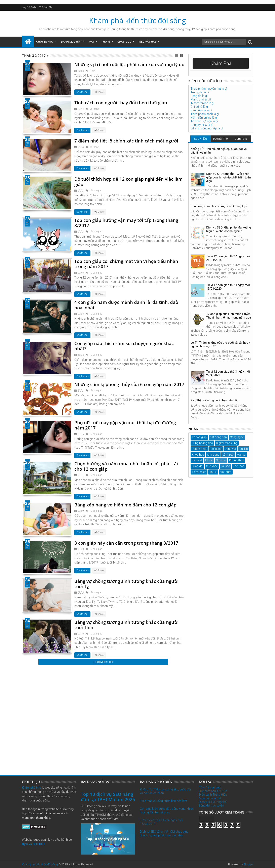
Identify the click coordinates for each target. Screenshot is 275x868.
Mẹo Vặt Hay (147, 42)
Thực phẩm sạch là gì (205, 114)
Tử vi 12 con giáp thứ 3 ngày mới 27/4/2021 (228, 373)
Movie (209, 460)
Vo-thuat (226, 472)
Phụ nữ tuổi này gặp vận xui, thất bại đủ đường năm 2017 (125, 425)
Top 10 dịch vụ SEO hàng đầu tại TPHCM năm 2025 (108, 797)
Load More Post (103, 662)
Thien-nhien (199, 472)
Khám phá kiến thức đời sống (138, 20)
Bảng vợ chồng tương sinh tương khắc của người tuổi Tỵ (126, 584)
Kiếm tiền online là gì (204, 118)
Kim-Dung (213, 455)
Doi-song (94, 109)
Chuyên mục (45, 42)
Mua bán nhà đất (210, 798)
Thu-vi (93, 71)
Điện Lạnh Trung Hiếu (213, 795)
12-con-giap (96, 191)
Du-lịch (244, 449)
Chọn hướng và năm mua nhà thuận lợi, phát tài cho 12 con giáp (126, 466)
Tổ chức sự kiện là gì (204, 121)
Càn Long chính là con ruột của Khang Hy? (219, 206)
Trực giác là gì (200, 92)
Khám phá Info (32, 788)
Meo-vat (197, 460)
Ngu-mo (221, 460)
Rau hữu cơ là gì (201, 110)
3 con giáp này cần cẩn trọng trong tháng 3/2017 (126, 543)
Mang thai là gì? (201, 99)
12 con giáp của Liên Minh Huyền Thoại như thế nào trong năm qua (229, 316)
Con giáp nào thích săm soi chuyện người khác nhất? (124, 346)
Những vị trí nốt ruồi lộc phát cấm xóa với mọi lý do (129, 64)
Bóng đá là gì (199, 96)
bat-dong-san (218, 437)
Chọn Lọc (124, 42)
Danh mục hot (71, 42)
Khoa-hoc (198, 455)
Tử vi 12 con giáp (210, 787)
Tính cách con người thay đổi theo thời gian (121, 102)
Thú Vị (106, 42)
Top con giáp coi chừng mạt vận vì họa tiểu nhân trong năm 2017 (126, 264)
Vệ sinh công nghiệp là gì (207, 128)
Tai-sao (225, 466)
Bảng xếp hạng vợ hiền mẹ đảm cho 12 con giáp (125, 505)
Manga (241, 455)
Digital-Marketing (227, 443)
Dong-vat (230, 449)
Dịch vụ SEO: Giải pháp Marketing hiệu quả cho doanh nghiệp (229, 229)
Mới (91, 42)
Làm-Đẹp (228, 455)
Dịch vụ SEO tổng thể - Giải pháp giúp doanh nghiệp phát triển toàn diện (229, 177)
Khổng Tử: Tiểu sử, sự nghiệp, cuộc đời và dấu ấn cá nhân (219, 151)
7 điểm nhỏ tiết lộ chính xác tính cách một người (126, 141)
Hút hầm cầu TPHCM (213, 791)
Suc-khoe (212, 466)
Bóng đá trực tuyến (211, 805)
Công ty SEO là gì (202, 125)
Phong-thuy (237, 460)
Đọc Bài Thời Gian (221, 139)
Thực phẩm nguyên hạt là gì (209, 89)
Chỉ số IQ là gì (200, 107)
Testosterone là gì (202, 103)
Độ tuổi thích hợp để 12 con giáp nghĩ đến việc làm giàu (128, 181)
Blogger (248, 864)
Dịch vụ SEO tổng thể (213, 802)
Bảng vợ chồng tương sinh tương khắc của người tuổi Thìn (126, 625)
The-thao (239, 466)
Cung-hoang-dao (202, 443)
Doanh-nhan (200, 449)
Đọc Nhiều (201, 139)
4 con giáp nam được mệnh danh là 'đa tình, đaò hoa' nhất (126, 305)
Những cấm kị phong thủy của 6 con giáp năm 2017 (129, 384)
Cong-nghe (237, 437)
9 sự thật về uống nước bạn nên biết (214, 400)
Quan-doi (197, 466)
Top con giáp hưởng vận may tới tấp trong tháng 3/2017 (126, 223)
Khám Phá (221, 63)
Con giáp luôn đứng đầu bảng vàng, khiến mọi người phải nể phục (167, 811)
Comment (241, 139)
